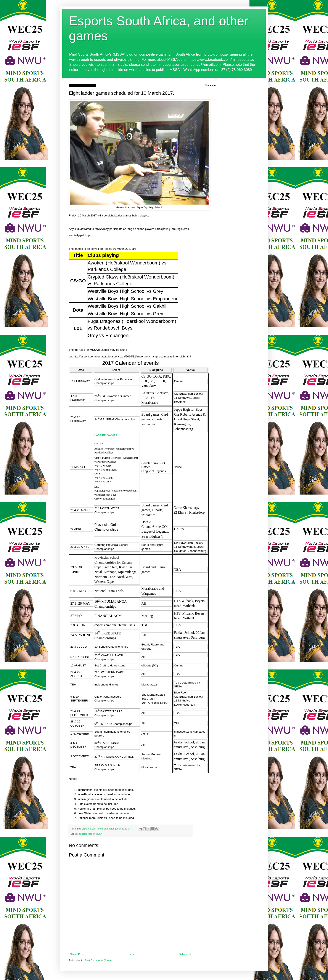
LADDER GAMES (106, 435)
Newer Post (77, 954)
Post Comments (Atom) (98, 961)
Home (131, 954)
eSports (83, 834)
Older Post (185, 954)
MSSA (99, 834)
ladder (91, 834)
